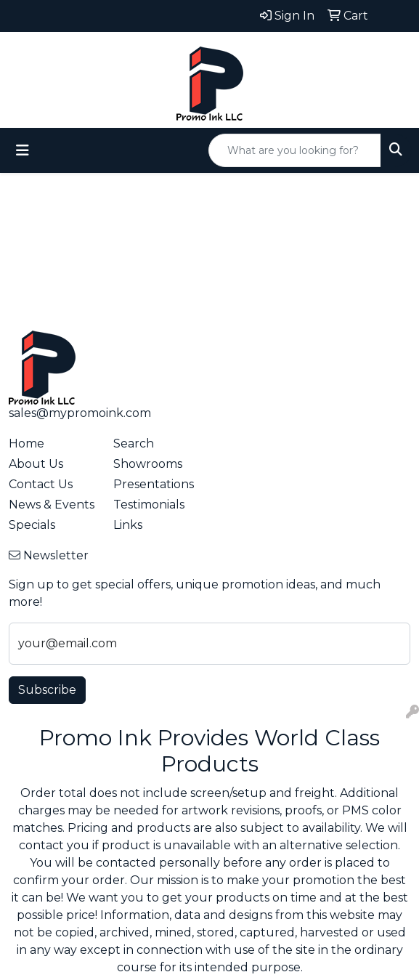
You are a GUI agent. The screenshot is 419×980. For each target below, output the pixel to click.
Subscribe (47, 690)
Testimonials (149, 505)
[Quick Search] (295, 150)
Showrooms (148, 464)
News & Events (52, 505)
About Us (36, 464)
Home (27, 444)
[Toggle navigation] (23, 150)
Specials (32, 525)
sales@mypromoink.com (80, 413)
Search (134, 444)
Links (128, 525)
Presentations (154, 484)
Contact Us (41, 484)
